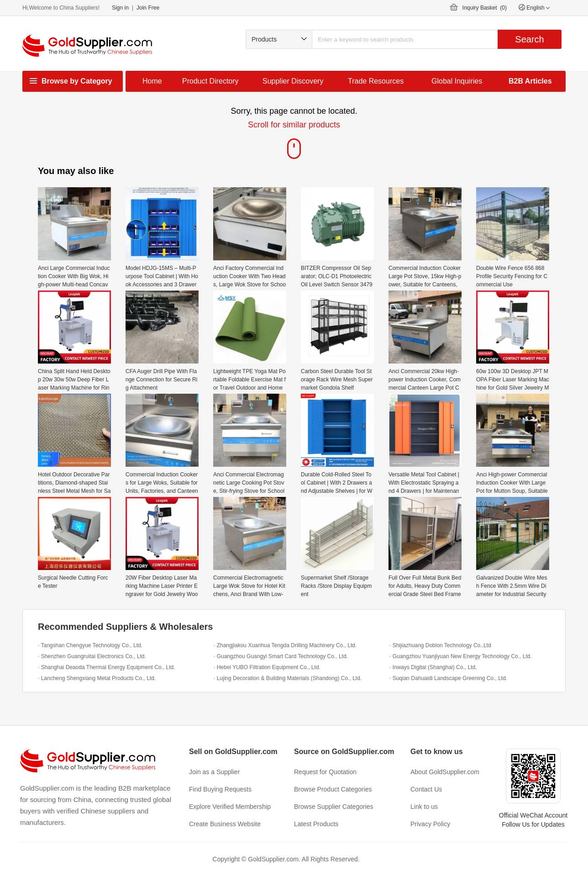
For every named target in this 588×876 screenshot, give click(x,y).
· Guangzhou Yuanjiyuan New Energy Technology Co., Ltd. (461, 656)
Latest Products (316, 824)
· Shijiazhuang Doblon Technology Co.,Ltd (440, 645)
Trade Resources (376, 81)
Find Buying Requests (220, 789)
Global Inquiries (457, 81)
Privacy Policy (430, 824)
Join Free (148, 8)
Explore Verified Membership (230, 807)
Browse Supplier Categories (334, 807)
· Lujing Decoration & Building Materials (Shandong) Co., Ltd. (288, 678)
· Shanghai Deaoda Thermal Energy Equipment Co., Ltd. (107, 667)
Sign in (120, 8)
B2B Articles (530, 81)
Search (529, 39)
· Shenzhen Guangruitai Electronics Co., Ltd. (92, 656)
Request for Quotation (325, 772)
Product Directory (210, 81)
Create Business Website (225, 824)
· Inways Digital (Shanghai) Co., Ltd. (433, 667)
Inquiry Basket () (485, 8)
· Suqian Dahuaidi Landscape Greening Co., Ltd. (448, 678)
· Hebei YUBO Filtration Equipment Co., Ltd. (267, 667)
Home (152, 81)
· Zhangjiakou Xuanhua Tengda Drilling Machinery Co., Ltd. (285, 645)
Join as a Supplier (214, 772)
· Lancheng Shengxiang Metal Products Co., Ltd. (97, 678)
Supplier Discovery (293, 81)
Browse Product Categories (333, 789)
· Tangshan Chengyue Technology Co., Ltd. (90, 645)
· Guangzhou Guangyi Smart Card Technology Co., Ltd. (281, 656)
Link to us (424, 807)
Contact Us (426, 789)
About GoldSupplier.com (445, 772)
